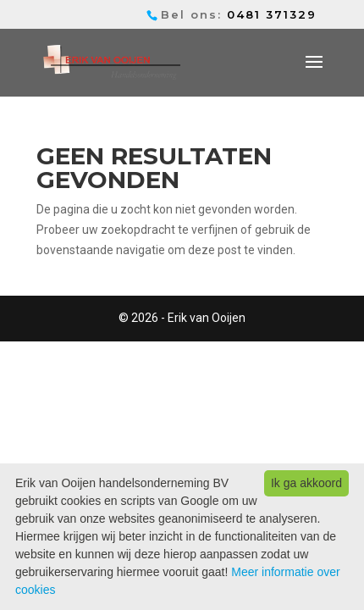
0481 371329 (272, 14)
